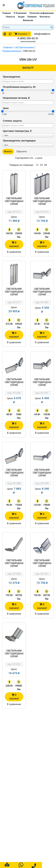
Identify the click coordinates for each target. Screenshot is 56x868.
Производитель (12, 77)
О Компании (20, 13)
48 (45, 165)
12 (37, 165)
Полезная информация (42, 13)
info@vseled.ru (42, 34)
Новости (10, 17)
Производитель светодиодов (19, 141)
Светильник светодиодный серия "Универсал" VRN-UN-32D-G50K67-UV (42, 292)
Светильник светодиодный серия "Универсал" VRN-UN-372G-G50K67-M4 (14, 292)
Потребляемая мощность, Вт (19, 87)
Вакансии (28, 20)
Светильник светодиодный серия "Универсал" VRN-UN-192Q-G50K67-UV (42, 563)
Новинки (32, 17)
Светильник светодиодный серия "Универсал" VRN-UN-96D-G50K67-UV (14, 473)
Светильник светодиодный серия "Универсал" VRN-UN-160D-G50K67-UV (14, 201)
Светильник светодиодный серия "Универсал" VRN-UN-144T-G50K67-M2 (42, 201)
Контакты (45, 17)
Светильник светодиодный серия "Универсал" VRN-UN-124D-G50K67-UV (42, 473)
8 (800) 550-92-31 (28, 38)
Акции (21, 17)
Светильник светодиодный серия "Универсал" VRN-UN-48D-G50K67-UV (14, 382)
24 (41, 165)
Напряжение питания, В (16, 98)
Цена (6, 108)
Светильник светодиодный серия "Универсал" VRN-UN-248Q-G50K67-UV (14, 654)
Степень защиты (12, 121)
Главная (6, 13)
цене (39, 158)
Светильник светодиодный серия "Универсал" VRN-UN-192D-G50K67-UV (14, 563)
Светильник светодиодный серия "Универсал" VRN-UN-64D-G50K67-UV (42, 382)
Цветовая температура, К (17, 131)
